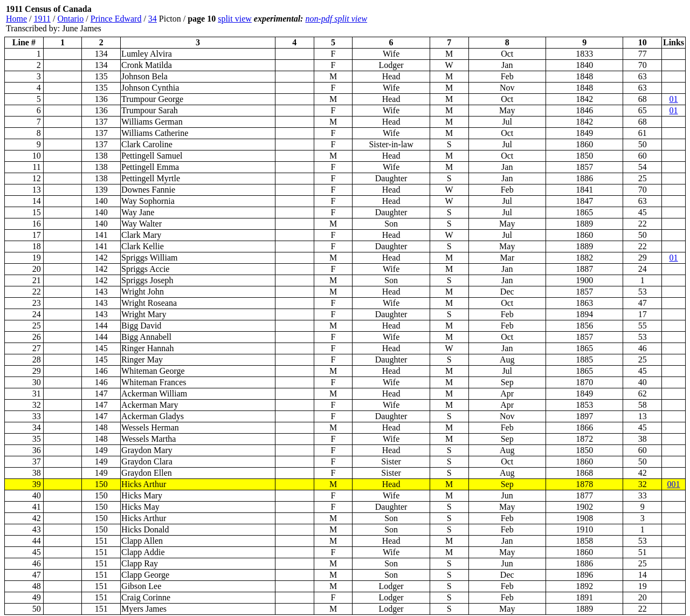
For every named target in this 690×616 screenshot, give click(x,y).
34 (153, 19)
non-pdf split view (336, 19)
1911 (42, 19)
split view (235, 19)
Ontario (70, 19)
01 (674, 99)
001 (674, 484)
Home (16, 19)
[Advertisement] (621, 19)
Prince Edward (116, 19)
